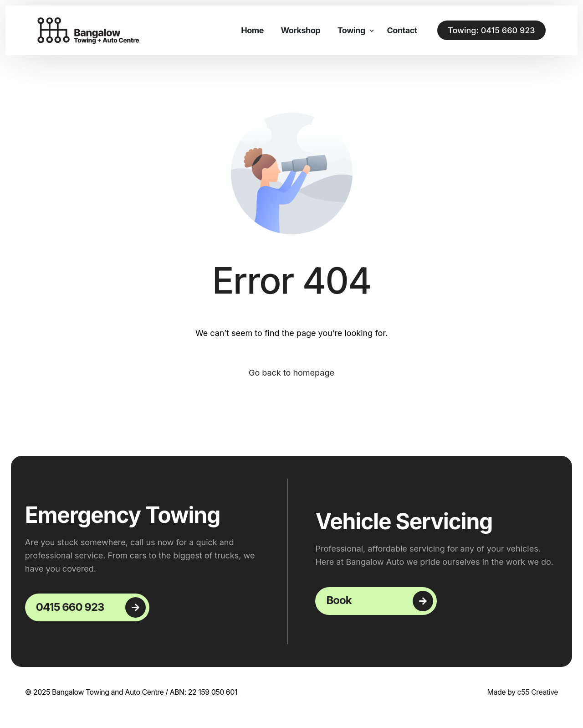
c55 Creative (538, 692)
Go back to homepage (291, 373)
